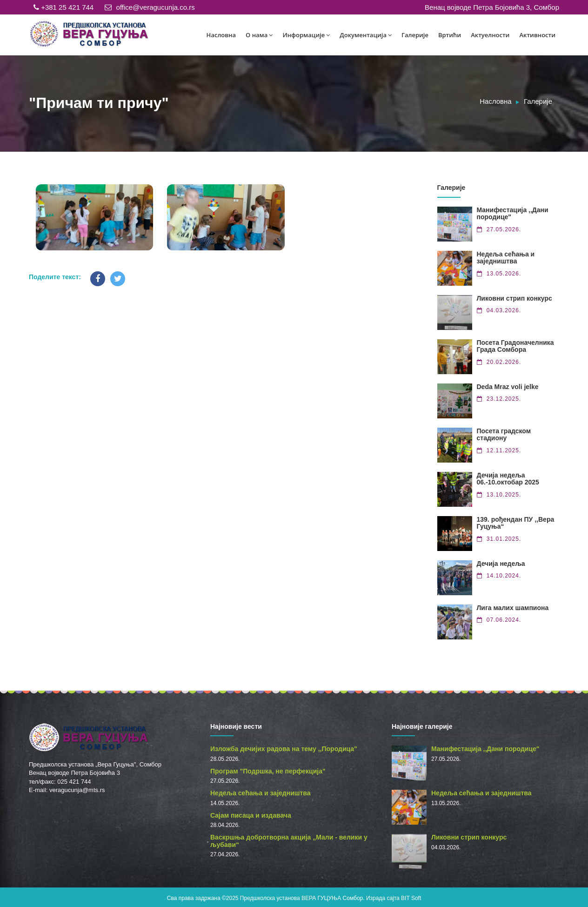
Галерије (415, 35)
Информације (306, 35)
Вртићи (450, 35)
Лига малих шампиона (513, 608)
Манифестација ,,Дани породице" (513, 213)
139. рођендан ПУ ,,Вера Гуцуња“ (516, 523)
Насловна (221, 35)
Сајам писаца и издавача (251, 815)
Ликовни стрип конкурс (514, 298)
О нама (259, 35)
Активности (537, 35)
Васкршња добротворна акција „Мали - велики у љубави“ (289, 841)
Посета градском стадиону (504, 434)
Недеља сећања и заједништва (506, 258)
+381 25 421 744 (63, 7)
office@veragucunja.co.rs (150, 7)
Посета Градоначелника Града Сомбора (515, 346)
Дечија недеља (501, 564)
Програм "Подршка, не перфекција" (268, 771)
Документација (366, 35)
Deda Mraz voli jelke (508, 387)
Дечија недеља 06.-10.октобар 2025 (508, 479)
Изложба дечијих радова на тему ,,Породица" (284, 749)
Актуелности (490, 35)
